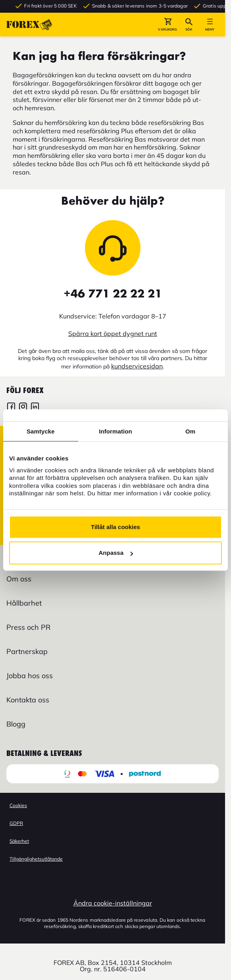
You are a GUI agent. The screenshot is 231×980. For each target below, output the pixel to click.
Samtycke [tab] (41, 431)
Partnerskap (27, 651)
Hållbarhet (24, 603)
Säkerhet (19, 841)
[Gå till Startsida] (29, 25)
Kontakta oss (28, 700)
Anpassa (116, 553)
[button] (168, 25)
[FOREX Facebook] (11, 408)
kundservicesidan (137, 366)
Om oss (19, 579)
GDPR (16, 823)
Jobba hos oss (30, 676)
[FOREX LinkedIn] (35, 408)
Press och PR (28, 627)
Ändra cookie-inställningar (113, 903)
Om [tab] (190, 431)
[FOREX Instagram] (23, 408)
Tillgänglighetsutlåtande (36, 859)
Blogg (16, 724)
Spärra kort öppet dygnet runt (113, 334)
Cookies (18, 805)
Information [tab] (115, 431)
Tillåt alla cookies (115, 527)
